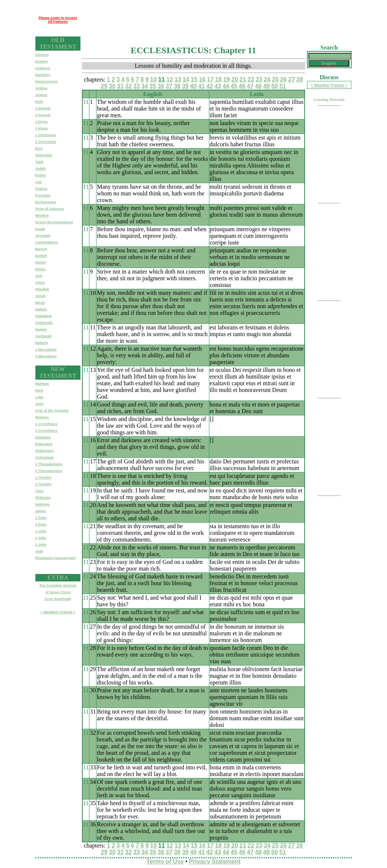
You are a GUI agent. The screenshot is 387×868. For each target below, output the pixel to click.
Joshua (42, 88)
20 (235, 79)
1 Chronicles (46, 135)
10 (153, 79)
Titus (39, 491)
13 (178, 79)
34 (145, 86)
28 (299, 79)
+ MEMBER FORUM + (58, 612)
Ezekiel (41, 256)
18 (218, 79)
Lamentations (47, 242)
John (39, 404)
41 (202, 86)
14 (186, 79)
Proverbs (43, 195)
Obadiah (42, 289)
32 (129, 86)
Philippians (45, 451)
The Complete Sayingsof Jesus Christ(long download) (58, 592)
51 (283, 86)
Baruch (41, 249)
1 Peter (41, 518)
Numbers (43, 75)
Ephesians (44, 444)
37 (169, 86)
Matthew (42, 384)
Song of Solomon (50, 209)
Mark (39, 390)
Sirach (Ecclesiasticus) (54, 222)
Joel (39, 276)
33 (137, 86)
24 (267, 79)
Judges (42, 95)
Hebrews (43, 504)
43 (218, 86)
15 (194, 79)
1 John (41, 531)
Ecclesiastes (46, 202)
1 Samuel (43, 108)
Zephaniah (44, 323)
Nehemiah (44, 155)
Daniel (41, 262)
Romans (42, 417)
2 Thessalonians (49, 471)
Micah (40, 303)
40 (193, 86)
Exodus (42, 61)
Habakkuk (44, 316)
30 (112, 86)
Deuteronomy (47, 82)
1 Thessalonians (49, 464)
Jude (39, 551)
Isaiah (40, 229)
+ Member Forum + (329, 85)
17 (210, 79)
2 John (41, 538)
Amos (40, 283)
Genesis (42, 55)
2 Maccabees (46, 356)
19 (226, 79)
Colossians (45, 457)
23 (259, 79)
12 (170, 79)
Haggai (41, 329)
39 (185, 86)
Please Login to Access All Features (58, 20)
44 (226, 86)
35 (153, 86)
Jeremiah (43, 236)
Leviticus (43, 68)
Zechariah (44, 336)
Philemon (43, 498)
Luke (39, 397)
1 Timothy (44, 478)
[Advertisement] (216, 20)
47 (250, 86)
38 (177, 86)
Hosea (41, 269)
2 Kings (42, 128)
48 (258, 86)
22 (251, 79)
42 (210, 86)
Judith (41, 169)
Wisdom (42, 216)
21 (243, 79)
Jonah (40, 296)
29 (104, 86)
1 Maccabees (46, 350)
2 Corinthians (47, 431)
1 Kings (42, 122)
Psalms (42, 189)
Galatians (43, 437)
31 (120, 86)
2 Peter (41, 524)
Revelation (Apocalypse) (55, 558)
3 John (41, 545)
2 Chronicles (46, 142)
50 (275, 86)
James (41, 511)
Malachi (42, 343)
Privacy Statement (215, 861)
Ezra (39, 149)
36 (161, 86)
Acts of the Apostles (52, 411)
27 (292, 79)
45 (234, 86)
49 (266, 86)
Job (39, 182)
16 (202, 79)
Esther (41, 175)
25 (275, 79)
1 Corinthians (47, 424)
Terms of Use (165, 861)
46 (242, 86)
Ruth (39, 102)
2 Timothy (44, 484)
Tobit (39, 162)
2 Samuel (43, 115)
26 (283, 79)
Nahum (41, 309)
